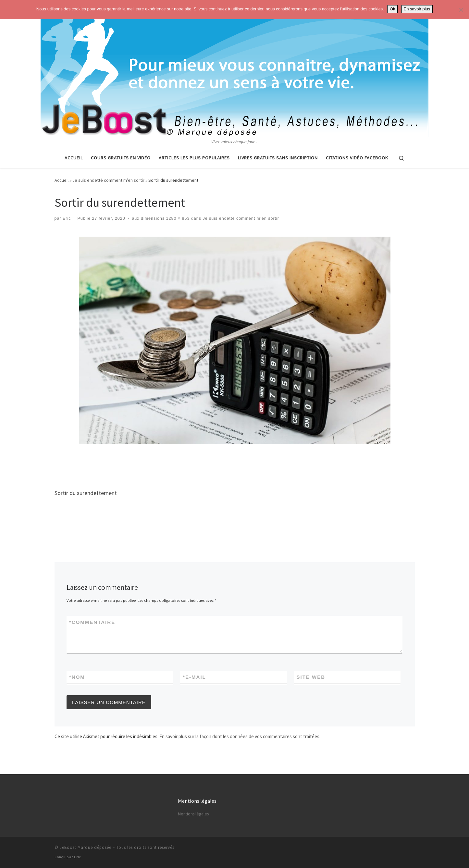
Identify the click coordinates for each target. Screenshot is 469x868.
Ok (393, 9)
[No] (461, 10)
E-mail (194, 677)
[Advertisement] (235, 464)
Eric (67, 218)
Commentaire (92, 622)
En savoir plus (417, 9)
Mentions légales (193, 814)
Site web (311, 677)
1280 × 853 (177, 218)
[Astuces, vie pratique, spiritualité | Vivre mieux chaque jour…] (234, 69)
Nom (77, 677)
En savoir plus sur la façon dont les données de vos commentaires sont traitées (239, 736)
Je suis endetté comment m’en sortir (108, 180)
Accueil (62, 180)
